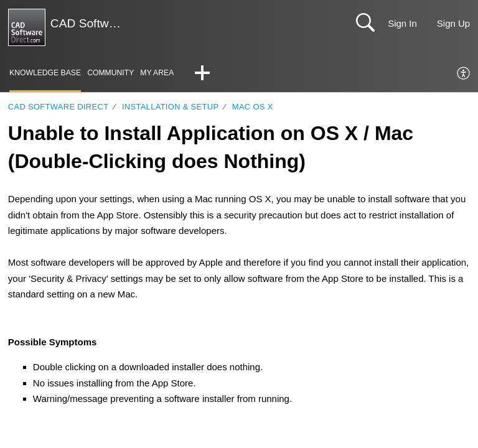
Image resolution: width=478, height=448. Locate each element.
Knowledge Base (47, 73)
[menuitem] (464, 74)
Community (115, 73)
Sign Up (453, 23)
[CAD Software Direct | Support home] (27, 27)
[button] (210, 74)
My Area (164, 73)
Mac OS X (253, 107)
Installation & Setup (170, 107)
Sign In (402, 23)
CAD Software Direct (59, 107)
